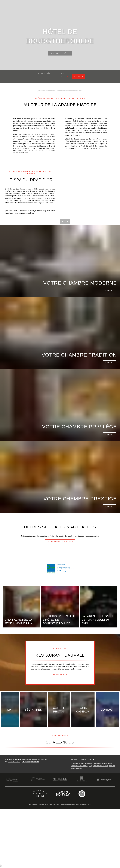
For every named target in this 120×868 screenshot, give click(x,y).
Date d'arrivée (44, 73)
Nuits (62, 73)
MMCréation (108, 763)
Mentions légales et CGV (79, 766)
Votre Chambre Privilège (79, 427)
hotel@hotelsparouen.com (30, 762)
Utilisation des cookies (101, 766)
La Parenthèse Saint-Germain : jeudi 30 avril (98, 620)
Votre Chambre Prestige (80, 499)
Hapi (95, 763)
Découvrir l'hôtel (60, 53)
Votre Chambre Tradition (79, 355)
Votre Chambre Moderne (80, 283)
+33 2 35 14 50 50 (14, 762)
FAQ (90, 766)
